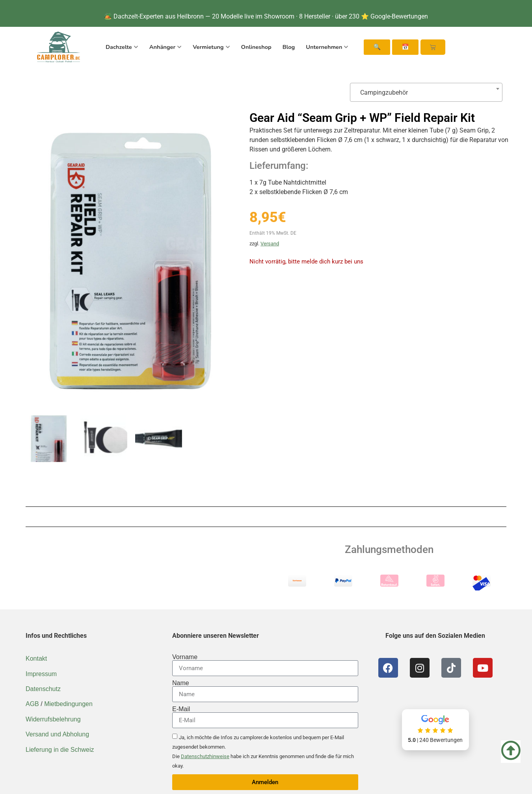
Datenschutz (43, 689)
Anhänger (166, 47)
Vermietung (211, 47)
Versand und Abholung (57, 734)
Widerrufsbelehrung (53, 719)
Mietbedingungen (68, 704)
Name (181, 683)
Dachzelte (122, 47)
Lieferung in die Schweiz (60, 750)
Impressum (41, 674)
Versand (270, 244)
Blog (289, 47)
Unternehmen (327, 47)
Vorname (185, 657)
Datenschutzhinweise (205, 756)
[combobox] (426, 92)
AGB (32, 704)
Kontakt (36, 659)
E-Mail (181, 709)
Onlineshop (256, 47)
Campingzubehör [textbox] (382, 92)
